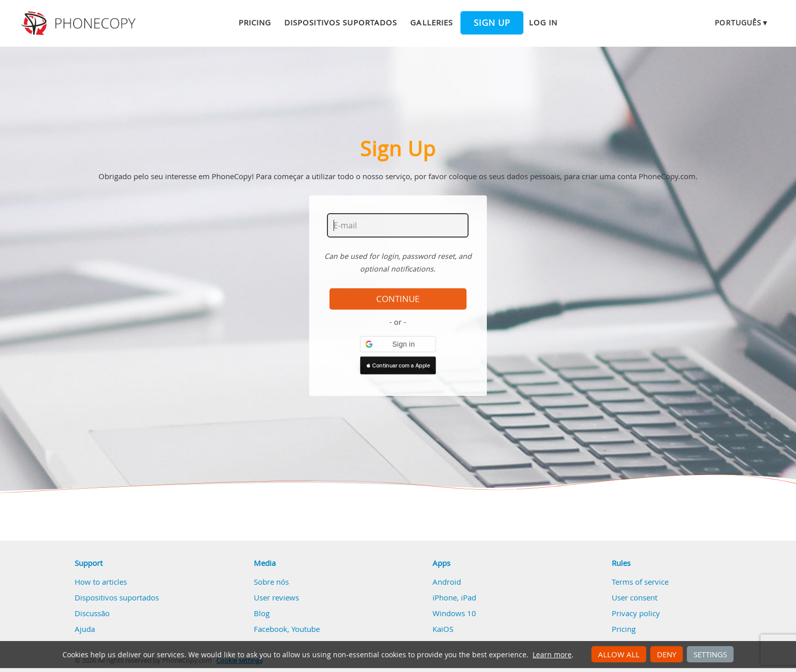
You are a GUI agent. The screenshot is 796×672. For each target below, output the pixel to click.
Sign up (492, 23)
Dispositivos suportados (341, 22)
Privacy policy (636, 613)
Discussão (92, 613)
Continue (398, 299)
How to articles (101, 582)
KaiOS (443, 629)
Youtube (306, 629)
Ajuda (85, 629)
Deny (667, 654)
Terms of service (640, 582)
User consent (635, 597)
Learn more (552, 655)
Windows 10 (454, 613)
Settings (710, 654)
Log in (543, 22)
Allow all (619, 654)
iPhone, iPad (454, 597)
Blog (262, 613)
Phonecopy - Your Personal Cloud (80, 23)
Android (447, 582)
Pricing (255, 22)
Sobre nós (271, 582)
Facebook (271, 629)
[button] (398, 344)
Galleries (431, 22)
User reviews (276, 597)
